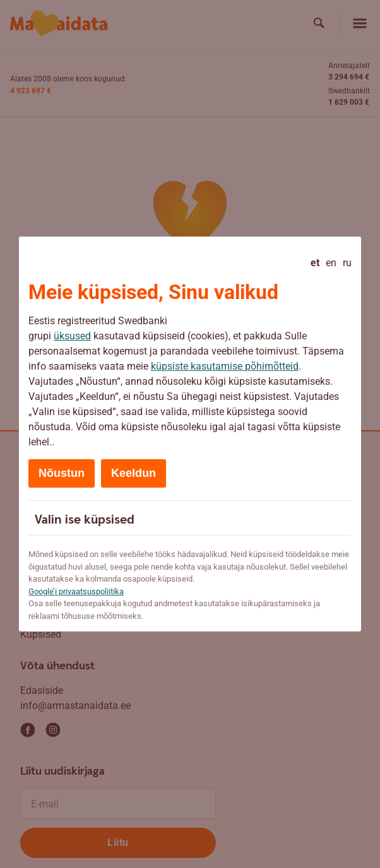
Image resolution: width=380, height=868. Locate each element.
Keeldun (134, 473)
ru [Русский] (347, 263)
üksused (72, 336)
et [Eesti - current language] (315, 263)
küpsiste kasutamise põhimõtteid (225, 366)
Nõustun (62, 473)
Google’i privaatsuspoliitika (76, 591)
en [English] (331, 263)
